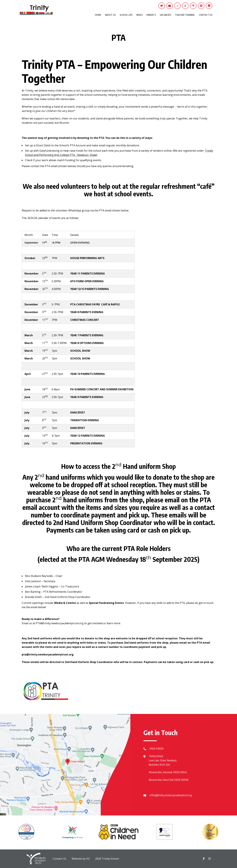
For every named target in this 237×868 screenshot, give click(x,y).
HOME (98, 15)
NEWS (139, 15)
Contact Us (59, 859)
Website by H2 (81, 859)
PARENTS (151, 15)
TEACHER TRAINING (185, 15)
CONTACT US (206, 15)
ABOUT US (110, 15)
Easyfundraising (49, 151)
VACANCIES (165, 15)
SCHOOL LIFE (126, 15)
